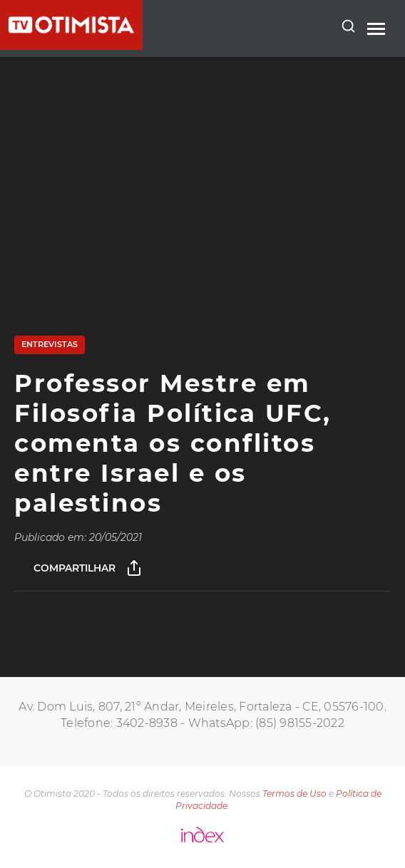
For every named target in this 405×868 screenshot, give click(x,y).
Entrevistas (50, 344)
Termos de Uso (294, 794)
